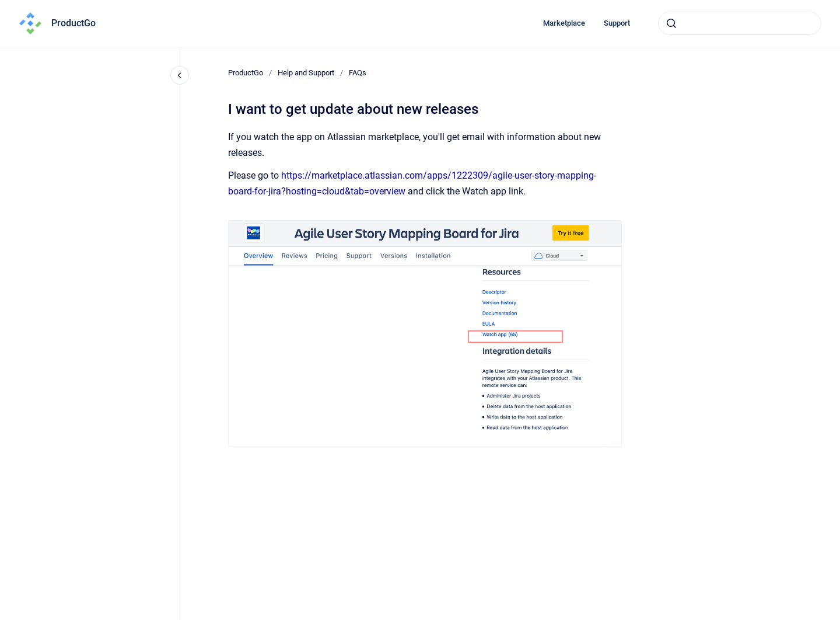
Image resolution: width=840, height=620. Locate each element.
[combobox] (740, 23)
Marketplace (564, 23)
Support (617, 23)
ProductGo (73, 23)
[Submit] (671, 23)
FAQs (358, 73)
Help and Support (306, 73)
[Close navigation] (180, 75)
